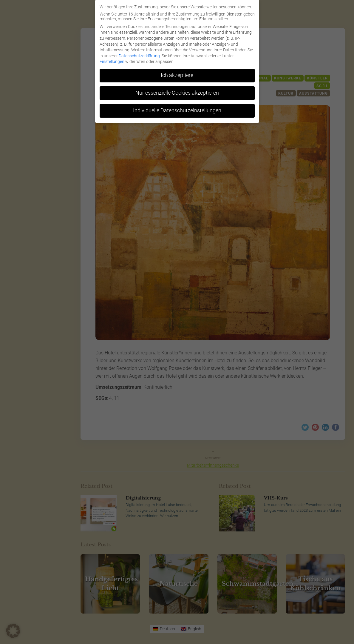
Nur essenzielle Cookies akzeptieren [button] (177, 93)
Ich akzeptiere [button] (177, 75)
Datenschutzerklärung (139, 56)
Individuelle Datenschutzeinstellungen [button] (177, 110)
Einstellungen (112, 62)
